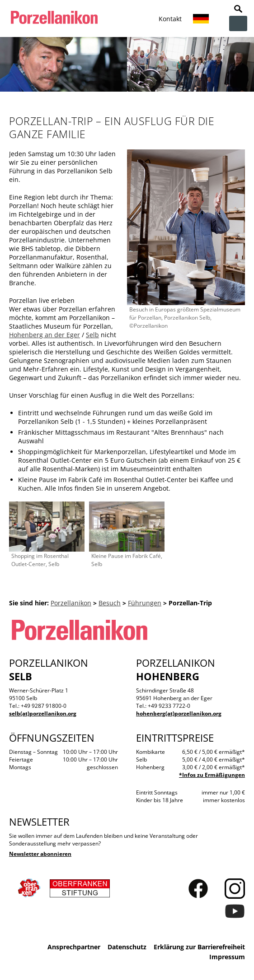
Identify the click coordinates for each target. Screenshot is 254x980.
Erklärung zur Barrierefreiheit (199, 947)
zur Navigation (238, 23)
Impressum (227, 957)
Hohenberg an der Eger (45, 335)
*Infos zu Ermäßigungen (212, 775)
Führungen (145, 603)
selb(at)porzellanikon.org (43, 713)
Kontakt (170, 19)
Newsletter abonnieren (40, 854)
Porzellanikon (71, 603)
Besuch (110, 603)
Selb (92, 335)
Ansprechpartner (74, 947)
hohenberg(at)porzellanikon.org (179, 713)
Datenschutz (127, 947)
